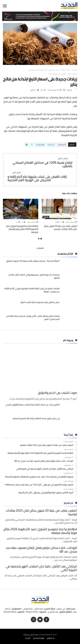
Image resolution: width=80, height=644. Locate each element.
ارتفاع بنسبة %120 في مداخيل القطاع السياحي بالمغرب (40, 163)
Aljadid (69, 90)
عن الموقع (51, 638)
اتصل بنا (28, 638)
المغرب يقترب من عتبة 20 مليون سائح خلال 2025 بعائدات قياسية (61, 228)
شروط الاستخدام (39, 638)
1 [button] (41, 239)
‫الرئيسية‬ (75, 70)
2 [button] (39, 239)
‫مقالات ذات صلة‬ (70, 194)
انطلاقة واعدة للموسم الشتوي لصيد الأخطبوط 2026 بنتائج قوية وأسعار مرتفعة (22, 229)
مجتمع (64, 74)
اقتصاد (46, 217)
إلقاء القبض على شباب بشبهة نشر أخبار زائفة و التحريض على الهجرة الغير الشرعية (40, 177)
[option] (59, 215)
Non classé (66, 70)
